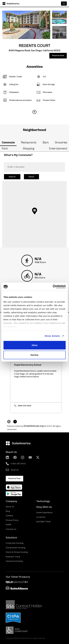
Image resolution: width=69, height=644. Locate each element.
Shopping (29, 149)
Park (5, 149)
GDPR (8, 525)
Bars (46, 143)
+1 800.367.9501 (16, 464)
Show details (52, 336)
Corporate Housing (15, 543)
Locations (41, 517)
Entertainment (58, 149)
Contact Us (11, 529)
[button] (35, 211)
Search (12, 177)
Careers (9, 516)
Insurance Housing (14, 561)
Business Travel (13, 557)
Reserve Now (58, 56)
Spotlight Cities (44, 522)
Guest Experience (44, 513)
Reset (31, 177)
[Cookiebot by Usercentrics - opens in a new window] (53, 287)
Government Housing (16, 548)
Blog (8, 511)
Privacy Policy (12, 520)
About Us (10, 507)
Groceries (61, 143)
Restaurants (29, 143)
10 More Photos (59, 32)
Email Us (12, 470)
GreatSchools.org (34, 426)
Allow (35, 345)
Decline (34, 355)
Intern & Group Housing (17, 552)
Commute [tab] (8, 143)
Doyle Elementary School (28, 365)
